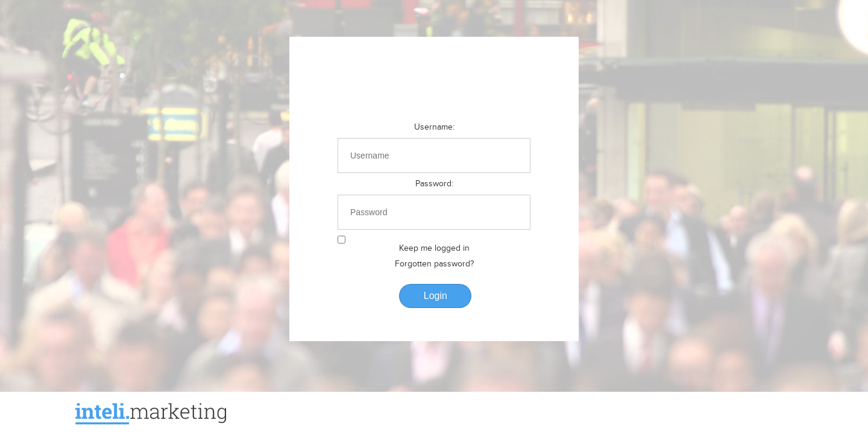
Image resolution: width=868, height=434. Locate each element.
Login (436, 296)
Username (433, 127)
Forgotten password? (434, 264)
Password (433, 184)
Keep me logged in (434, 248)
